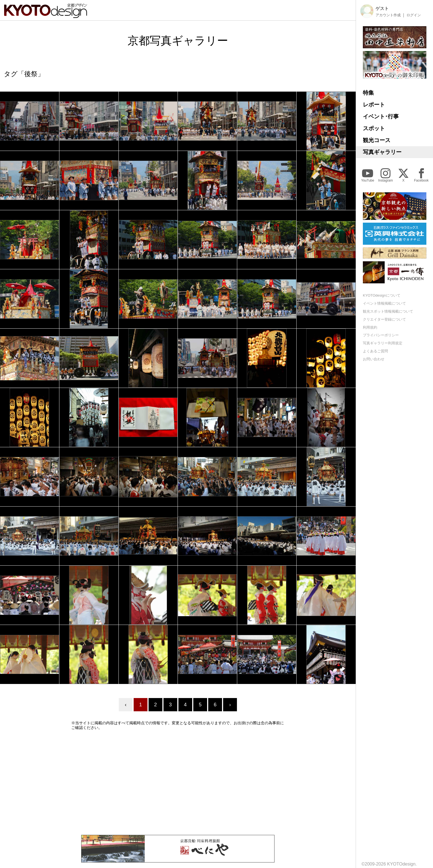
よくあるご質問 (375, 351)
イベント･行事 (381, 116)
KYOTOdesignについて (382, 295)
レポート (374, 105)
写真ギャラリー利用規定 (383, 343)
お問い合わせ (374, 359)
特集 (368, 93)
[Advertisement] (178, 782)
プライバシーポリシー (381, 335)
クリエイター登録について (384, 319)
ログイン (414, 15)
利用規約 (370, 327)
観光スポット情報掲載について (388, 311)
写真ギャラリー (382, 152)
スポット (374, 128)
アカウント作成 (388, 15)
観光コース (377, 140)
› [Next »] (230, 705)
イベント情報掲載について (384, 303)
